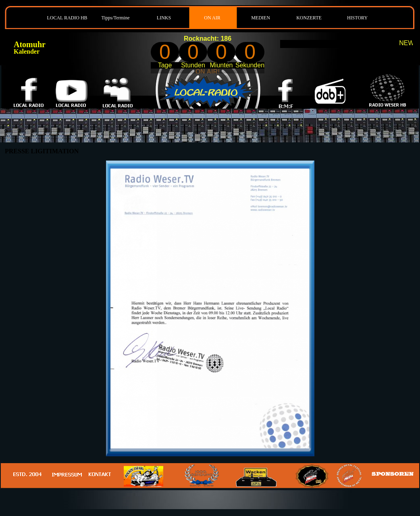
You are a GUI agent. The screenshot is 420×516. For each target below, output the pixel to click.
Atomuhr (30, 44)
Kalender (27, 51)
